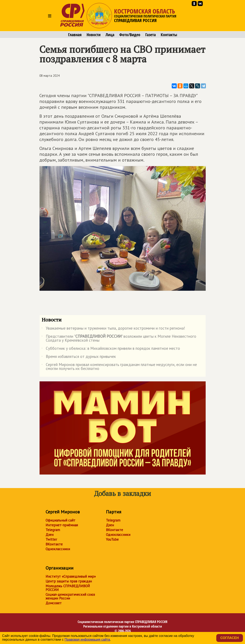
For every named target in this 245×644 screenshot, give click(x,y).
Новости (94, 35)
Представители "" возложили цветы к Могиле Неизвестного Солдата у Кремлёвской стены (119, 339)
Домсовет (54, 603)
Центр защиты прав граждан (69, 581)
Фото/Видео (130, 35)
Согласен (230, 638)
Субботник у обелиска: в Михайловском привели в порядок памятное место (111, 349)
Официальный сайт (60, 520)
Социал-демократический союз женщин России (70, 596)
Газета (150, 35)
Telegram (53, 530)
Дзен (50, 535)
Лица (110, 35)
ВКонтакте (54, 544)
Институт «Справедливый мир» (71, 576)
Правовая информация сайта (87, 640)
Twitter (51, 539)
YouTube (112, 539)
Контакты (169, 35)
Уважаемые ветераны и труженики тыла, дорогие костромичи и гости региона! (113, 329)
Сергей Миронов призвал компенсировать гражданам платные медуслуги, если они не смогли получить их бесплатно (119, 367)
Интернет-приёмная (62, 525)
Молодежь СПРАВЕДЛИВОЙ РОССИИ (68, 588)
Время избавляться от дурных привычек (79, 357)
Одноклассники (58, 549)
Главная (75, 35)
